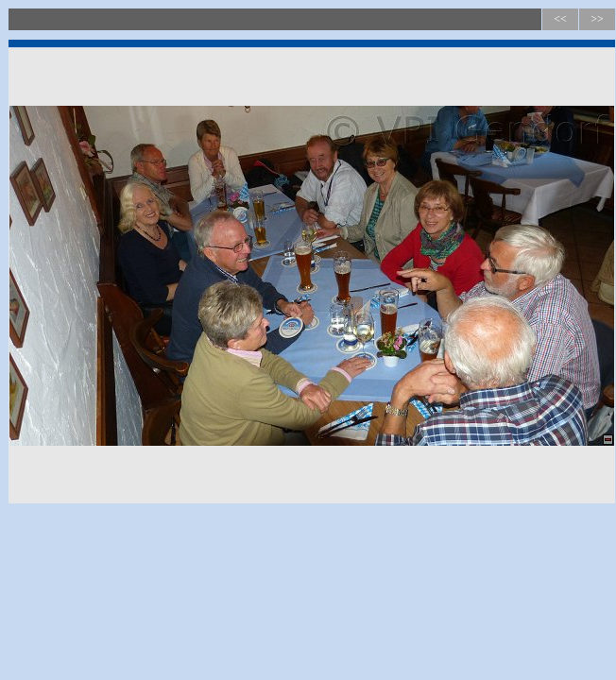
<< (560, 19)
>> (597, 19)
